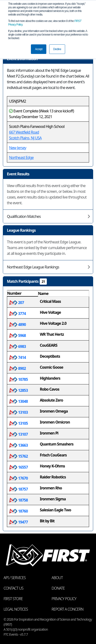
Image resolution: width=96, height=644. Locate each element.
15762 (18, 456)
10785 (18, 379)
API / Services (15, 578)
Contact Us (13, 588)
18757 (18, 489)
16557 (18, 467)
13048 (18, 401)
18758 (18, 500)
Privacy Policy (64, 599)
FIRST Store (13, 599)
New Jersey (18, 148)
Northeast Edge (21, 157)
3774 (17, 314)
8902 (17, 368)
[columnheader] (23, 293)
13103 (18, 412)
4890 (17, 325)
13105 (18, 423)
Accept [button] (39, 49)
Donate (58, 588)
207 (17, 303)
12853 (18, 390)
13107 (18, 434)
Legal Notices (16, 609)
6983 (17, 346)
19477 (18, 522)
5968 (17, 335)
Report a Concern (67, 609)
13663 (18, 445)
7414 (17, 357)
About (57, 578)
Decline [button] (57, 49)
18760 (18, 511)
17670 (18, 478)
